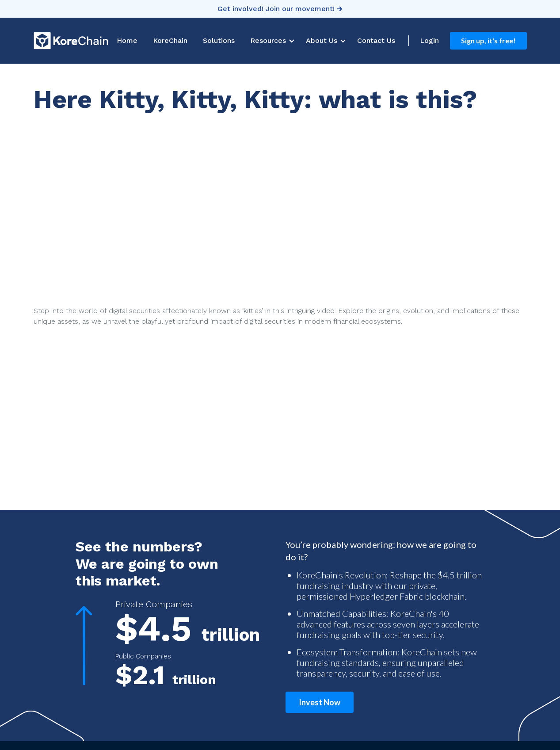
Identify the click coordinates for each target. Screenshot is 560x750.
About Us (322, 40)
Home (127, 40)
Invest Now (320, 702)
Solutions (219, 40)
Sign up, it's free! (488, 40)
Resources (268, 40)
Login (429, 40)
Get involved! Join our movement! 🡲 (280, 9)
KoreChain (170, 40)
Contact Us (376, 40)
